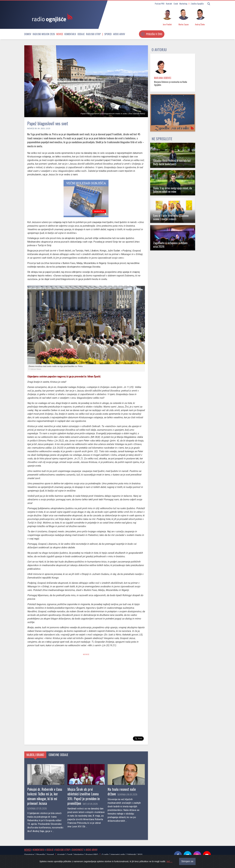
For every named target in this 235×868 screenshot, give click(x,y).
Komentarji (70, 34)
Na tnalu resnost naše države (122, 791)
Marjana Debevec (163, 78)
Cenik (176, 4)
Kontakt (169, 4)
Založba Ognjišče (197, 4)
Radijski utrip (93, 34)
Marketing (183, 4)
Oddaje (81, 34)
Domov (28, 34)
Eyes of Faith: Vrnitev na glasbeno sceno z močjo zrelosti (171, 217)
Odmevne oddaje (58, 755)
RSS (140, 855)
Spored (108, 34)
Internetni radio (118, 855)
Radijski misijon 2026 (44, 34)
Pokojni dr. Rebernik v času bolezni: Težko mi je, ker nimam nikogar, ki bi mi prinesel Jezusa (45, 796)
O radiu (105, 855)
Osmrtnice (29, 855)
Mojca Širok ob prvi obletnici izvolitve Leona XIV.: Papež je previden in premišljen (84, 796)
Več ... (169, 861)
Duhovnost (78, 850)
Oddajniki (132, 855)
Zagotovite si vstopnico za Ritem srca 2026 (170, 245)
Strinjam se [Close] (187, 861)
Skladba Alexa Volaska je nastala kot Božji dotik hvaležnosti (172, 162)
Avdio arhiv (119, 34)
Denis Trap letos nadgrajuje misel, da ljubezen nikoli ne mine (173, 190)
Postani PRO (160, 4)
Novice (60, 34)
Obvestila (40, 855)
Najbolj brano (35, 755)
